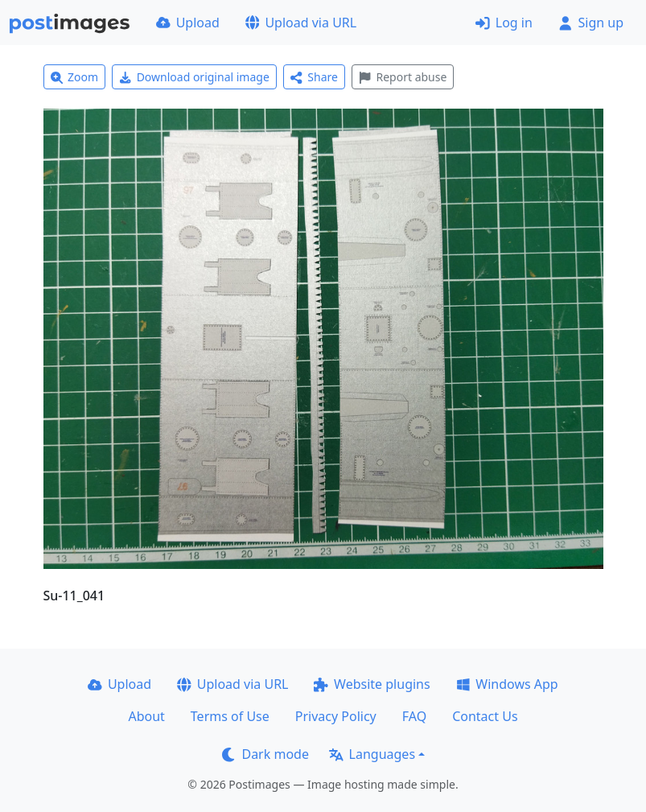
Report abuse (403, 77)
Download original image (194, 77)
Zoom (75, 77)
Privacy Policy (336, 716)
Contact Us (485, 716)
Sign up (591, 23)
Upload (188, 23)
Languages (372, 754)
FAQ (414, 716)
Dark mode (265, 754)
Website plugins (372, 684)
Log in (504, 23)
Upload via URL (301, 23)
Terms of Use (230, 716)
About (146, 716)
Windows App (507, 684)
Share (314, 77)
